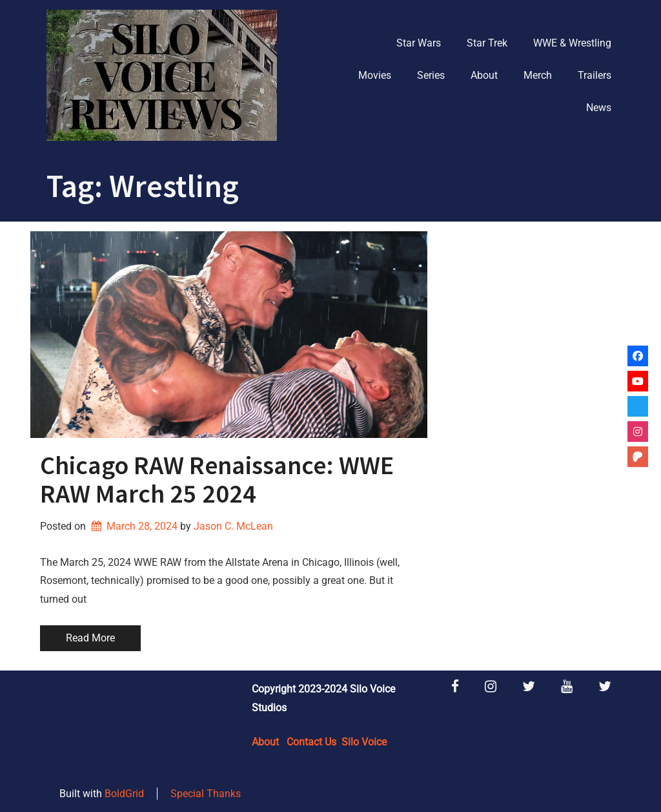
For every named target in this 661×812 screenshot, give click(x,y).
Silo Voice (364, 742)
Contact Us (311, 742)
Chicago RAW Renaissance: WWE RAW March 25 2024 (217, 479)
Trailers (595, 75)
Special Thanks (206, 794)
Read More (90, 638)
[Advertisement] (534, 312)
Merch (538, 75)
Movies (375, 75)
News (599, 108)
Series (431, 75)
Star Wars (419, 43)
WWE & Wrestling (572, 43)
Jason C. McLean (233, 526)
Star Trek (487, 43)
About (484, 75)
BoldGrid (124, 794)
